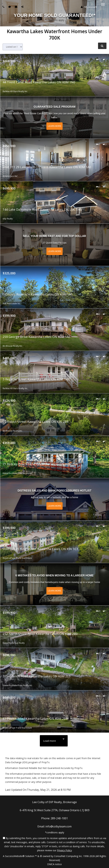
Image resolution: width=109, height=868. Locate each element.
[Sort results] (13, 47)
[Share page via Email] (23, 7)
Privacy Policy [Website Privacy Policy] (64, 850)
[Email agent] (16, 7)
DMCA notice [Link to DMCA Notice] (54, 864)
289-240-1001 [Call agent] (59, 818)
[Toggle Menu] (103, 4)
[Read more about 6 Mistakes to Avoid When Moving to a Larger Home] (55, 584)
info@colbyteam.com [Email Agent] (58, 826)
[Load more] (54, 741)
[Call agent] (4, 7)
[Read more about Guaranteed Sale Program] (55, 117)
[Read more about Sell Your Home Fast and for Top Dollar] (55, 245)
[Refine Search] (102, 46)
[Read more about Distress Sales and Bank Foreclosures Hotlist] (55, 499)
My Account (89, 7)
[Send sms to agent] (10, 7)
